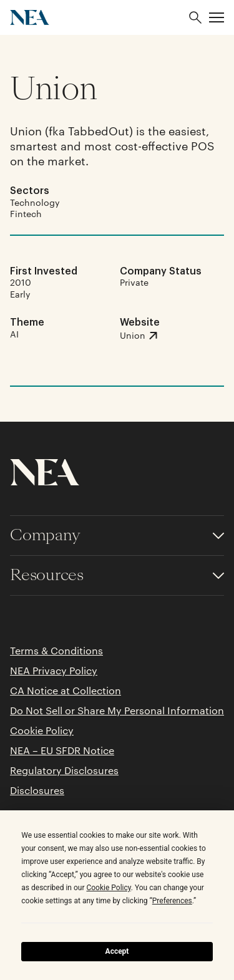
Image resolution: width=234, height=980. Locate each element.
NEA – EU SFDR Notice (62, 750)
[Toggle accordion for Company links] (117, 536)
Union (54, 89)
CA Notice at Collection (66, 691)
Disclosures (37, 790)
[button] (217, 17)
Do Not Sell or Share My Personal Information (117, 711)
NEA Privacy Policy (54, 671)
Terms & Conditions (56, 651)
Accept (117, 951)
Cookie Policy (42, 730)
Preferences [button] (172, 901)
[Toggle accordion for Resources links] (117, 575)
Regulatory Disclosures (64, 770)
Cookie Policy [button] (108, 888)
